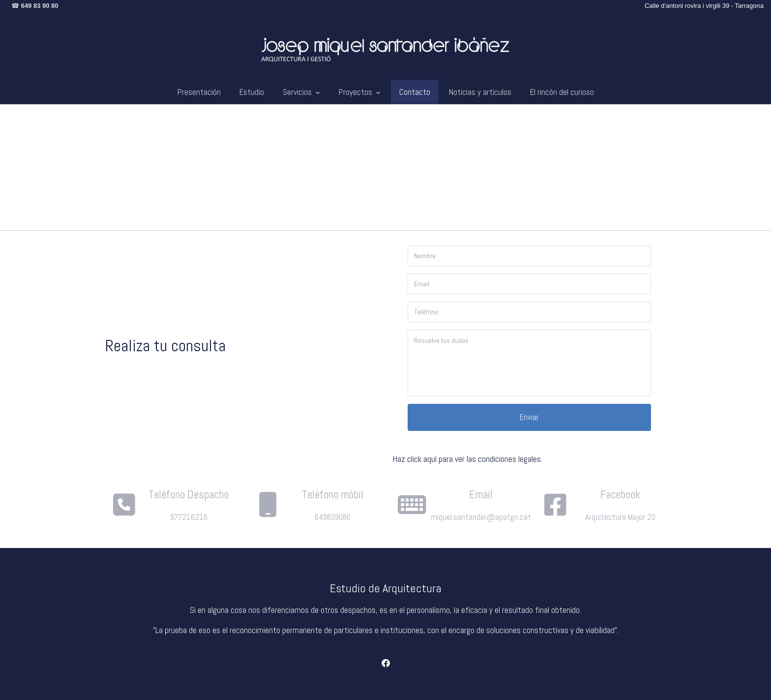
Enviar (529, 423)
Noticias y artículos (480, 92)
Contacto (415, 92)
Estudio (252, 92)
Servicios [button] (301, 92)
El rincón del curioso (562, 92)
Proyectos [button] (360, 92)
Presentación (199, 92)
